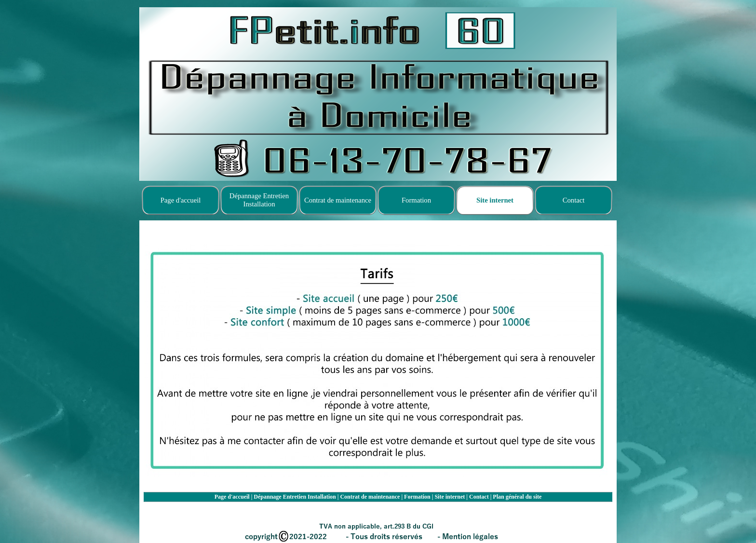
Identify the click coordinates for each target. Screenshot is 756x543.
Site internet (450, 497)
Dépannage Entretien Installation (295, 497)
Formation (417, 497)
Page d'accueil (232, 497)
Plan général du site (517, 497)
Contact (479, 497)
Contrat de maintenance (370, 497)
